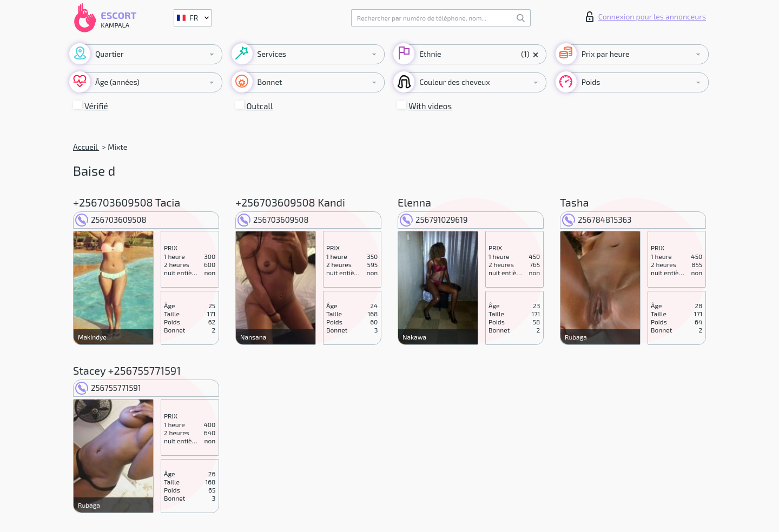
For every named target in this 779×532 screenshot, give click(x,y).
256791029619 (434, 220)
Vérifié (96, 106)
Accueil (86, 147)
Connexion (646, 17)
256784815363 (597, 220)
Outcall (260, 106)
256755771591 (108, 388)
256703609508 (111, 220)
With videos (430, 106)
